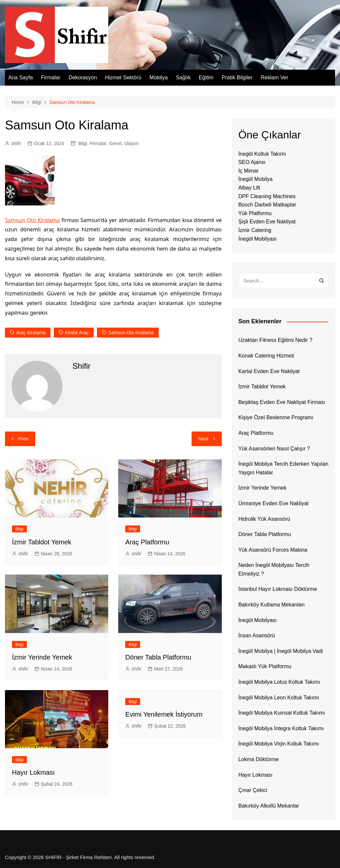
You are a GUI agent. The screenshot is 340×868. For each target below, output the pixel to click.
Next (203, 439)
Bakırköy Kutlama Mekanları (272, 605)
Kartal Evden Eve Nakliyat (269, 371)
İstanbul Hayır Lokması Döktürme (278, 589)
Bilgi (82, 143)
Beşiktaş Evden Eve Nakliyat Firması (282, 402)
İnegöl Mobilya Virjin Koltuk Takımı (279, 744)
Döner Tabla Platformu (158, 657)
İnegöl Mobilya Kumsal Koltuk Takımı (282, 713)
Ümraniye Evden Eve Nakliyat (274, 503)
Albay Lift (249, 188)
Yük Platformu (255, 213)
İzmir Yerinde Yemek (42, 657)
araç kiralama (31, 333)
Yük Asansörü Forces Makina (273, 550)
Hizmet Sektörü (123, 78)
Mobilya (159, 78)
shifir (16, 143)
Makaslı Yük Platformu (265, 666)
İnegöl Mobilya (255, 179)
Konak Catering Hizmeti (266, 356)
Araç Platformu (147, 542)
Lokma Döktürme (259, 759)
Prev (23, 439)
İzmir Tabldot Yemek (42, 542)
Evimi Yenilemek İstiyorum (164, 714)
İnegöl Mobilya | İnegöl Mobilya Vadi (281, 651)
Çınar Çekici (253, 790)
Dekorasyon (83, 78)
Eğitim (206, 78)
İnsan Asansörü (257, 635)
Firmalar (51, 78)
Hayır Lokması (33, 772)
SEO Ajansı (252, 162)
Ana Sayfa (21, 78)
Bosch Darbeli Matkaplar (267, 205)
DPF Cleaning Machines (267, 196)
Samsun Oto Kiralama (32, 220)
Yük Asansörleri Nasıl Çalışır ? (274, 449)
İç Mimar (249, 171)
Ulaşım (131, 143)
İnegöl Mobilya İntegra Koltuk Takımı (281, 728)
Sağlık (183, 78)
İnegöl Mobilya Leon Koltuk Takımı (279, 698)
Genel (115, 143)
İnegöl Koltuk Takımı (262, 154)
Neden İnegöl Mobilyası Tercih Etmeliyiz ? (274, 569)
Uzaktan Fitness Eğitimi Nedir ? (275, 340)
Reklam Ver (274, 78)
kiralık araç (77, 333)
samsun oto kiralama (131, 333)
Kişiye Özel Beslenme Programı (276, 417)
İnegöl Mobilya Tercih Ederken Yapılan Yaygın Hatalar (283, 468)
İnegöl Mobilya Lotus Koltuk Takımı (279, 682)
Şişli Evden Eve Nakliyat (267, 222)
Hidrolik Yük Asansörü (264, 519)
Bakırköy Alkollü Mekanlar (269, 806)
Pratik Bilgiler (237, 78)
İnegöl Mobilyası (258, 239)
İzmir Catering (255, 230)
